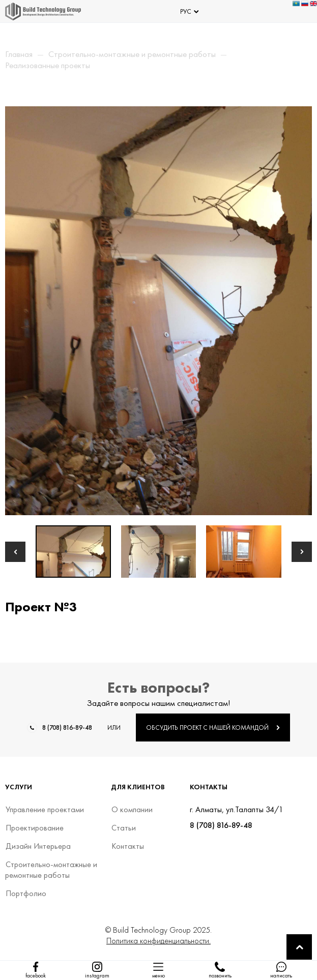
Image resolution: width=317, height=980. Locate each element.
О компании (132, 809)
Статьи (123, 828)
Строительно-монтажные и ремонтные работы (132, 54)
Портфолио (26, 893)
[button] (15, 552)
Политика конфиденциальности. (158, 941)
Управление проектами (45, 809)
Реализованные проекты (48, 65)
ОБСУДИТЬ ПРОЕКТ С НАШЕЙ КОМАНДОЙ (213, 727)
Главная (19, 54)
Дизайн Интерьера (38, 846)
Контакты (127, 846)
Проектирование (34, 828)
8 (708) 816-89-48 (67, 727)
